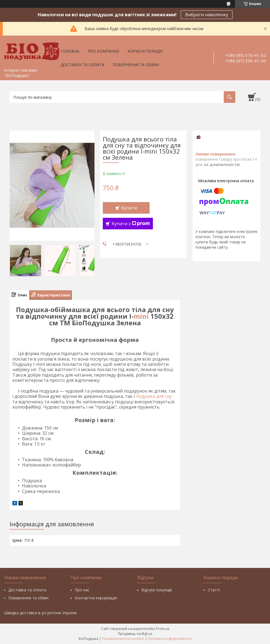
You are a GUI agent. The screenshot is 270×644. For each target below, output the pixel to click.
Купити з (131, 224)
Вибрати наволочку (207, 15)
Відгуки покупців (157, 590)
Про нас (82, 590)
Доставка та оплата (83, 65)
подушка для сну (154, 396)
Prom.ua (163, 629)
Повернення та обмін (136, 65)
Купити (129, 208)
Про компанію (103, 51)
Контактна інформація (96, 598)
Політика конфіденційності (170, 639)
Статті (214, 590)
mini (141, 316)
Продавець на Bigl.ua (135, 634)
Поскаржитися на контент (123, 639)
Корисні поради (145, 51)
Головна (70, 51)
